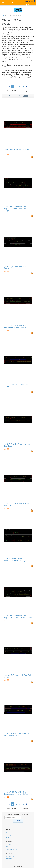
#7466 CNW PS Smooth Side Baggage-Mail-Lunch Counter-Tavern (18, 617)
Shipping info (10, 856)
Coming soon (10, 835)
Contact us (9, 859)
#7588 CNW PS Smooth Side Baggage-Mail (15, 267)
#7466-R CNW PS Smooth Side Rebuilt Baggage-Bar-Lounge (16, 560)
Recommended (13, 96)
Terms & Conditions (12, 849)
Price (20, 96)
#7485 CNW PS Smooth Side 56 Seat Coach (16, 504)
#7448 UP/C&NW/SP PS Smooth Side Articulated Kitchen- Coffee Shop (18, 793)
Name (25, 96)
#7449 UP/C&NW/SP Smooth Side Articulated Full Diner (17, 735)
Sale (8, 833)
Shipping (9, 844)
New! (8, 837)
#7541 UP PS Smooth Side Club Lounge (16, 386)
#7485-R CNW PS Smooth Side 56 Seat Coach (17, 445)
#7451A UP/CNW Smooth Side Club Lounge (17, 676)
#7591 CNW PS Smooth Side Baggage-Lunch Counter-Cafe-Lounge (15, 209)
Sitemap (9, 847)
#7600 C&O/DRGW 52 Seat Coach (17, 150)
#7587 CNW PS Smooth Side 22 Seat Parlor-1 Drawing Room (16, 327)
